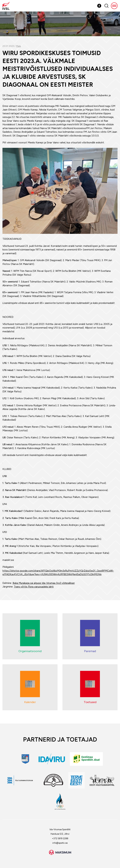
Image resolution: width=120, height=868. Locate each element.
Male (18, 46)
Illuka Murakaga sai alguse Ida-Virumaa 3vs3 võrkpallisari (44, 583)
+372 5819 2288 (60, 838)
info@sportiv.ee (60, 843)
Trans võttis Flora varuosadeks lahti (34, 587)
